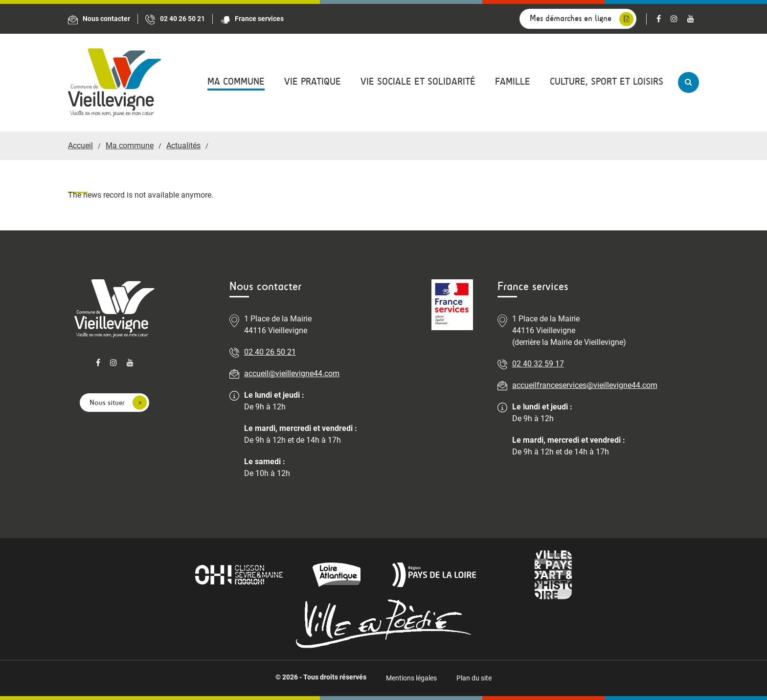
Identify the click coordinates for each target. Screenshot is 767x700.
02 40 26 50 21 (270, 352)
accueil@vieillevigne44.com (292, 373)
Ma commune (236, 81)
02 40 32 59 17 (538, 364)
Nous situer (107, 402)
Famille (513, 81)
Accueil (80, 146)
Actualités (183, 146)
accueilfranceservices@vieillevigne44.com (585, 385)
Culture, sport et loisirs (607, 81)
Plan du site (474, 678)
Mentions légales (411, 678)
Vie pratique (313, 81)
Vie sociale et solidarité (418, 81)
